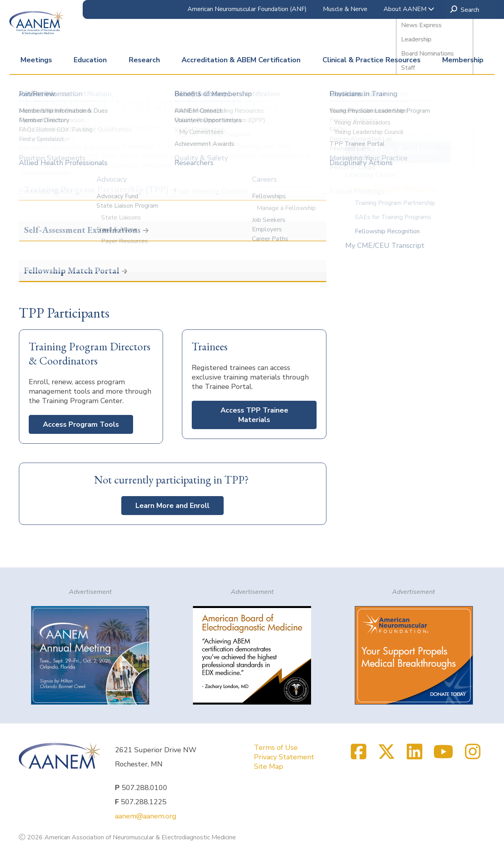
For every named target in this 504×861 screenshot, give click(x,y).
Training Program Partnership (395, 203)
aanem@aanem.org (146, 816)
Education (90, 60)
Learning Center (371, 175)
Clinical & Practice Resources (372, 60)
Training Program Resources (391, 189)
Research (144, 60)
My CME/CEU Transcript (385, 245)
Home (28, 127)
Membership (463, 60)
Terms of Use (276, 748)
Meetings (36, 60)
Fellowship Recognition (387, 231)
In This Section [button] (398, 151)
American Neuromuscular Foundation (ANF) (247, 9)
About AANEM (409, 9)
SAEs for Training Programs (393, 217)
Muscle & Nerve (345, 9)
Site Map (269, 766)
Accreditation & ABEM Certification (241, 60)
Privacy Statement (284, 757)
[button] (173, 190)
